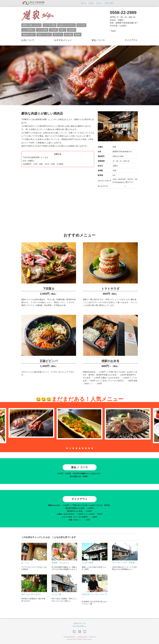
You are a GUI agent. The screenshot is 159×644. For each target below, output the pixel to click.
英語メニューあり (44, 35)
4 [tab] (76, 448)
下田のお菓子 (109, 3)
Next (154, 427)
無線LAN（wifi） (29, 35)
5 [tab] (80, 448)
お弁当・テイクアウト (66, 25)
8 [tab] (89, 448)
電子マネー (58, 35)
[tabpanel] (79, 424)
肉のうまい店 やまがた (31, 594)
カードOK (81, 25)
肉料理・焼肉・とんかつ (31, 25)
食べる (82, 3)
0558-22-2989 (123, 12)
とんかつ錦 (56, 594)
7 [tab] (86, 448)
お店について (28, 40)
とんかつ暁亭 (88, 562)
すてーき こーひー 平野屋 (123, 562)
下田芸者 (53, 30)
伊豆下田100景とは (79, 626)
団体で (63, 30)
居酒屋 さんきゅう (60, 562)
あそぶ (98, 3)
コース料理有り (28, 30)
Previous (5, 427)
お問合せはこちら (80, 623)
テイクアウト (131, 40)
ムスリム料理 (42, 30)
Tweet (113, 31)
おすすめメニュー (63, 40)
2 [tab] (70, 448)
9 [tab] (92, 448)
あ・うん (25, 562)
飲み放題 (69, 35)
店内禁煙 (72, 30)
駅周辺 (78, 35)
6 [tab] (83, 448)
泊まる (90, 3)
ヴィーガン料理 (50, 25)
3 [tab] (73, 448)
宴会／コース (98, 40)
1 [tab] (67, 448)
